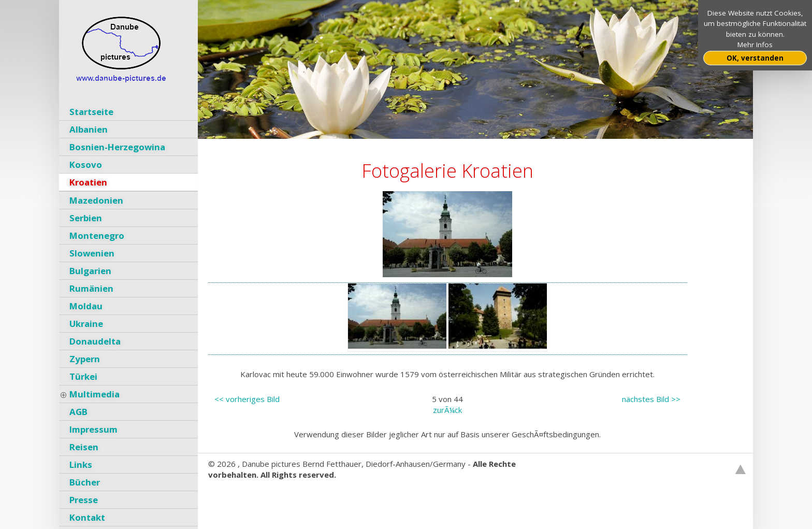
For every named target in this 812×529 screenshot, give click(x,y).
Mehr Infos (755, 45)
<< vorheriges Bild (247, 399)
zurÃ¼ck (447, 410)
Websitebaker (233, 496)
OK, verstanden (755, 58)
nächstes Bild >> (651, 399)
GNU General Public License (357, 496)
